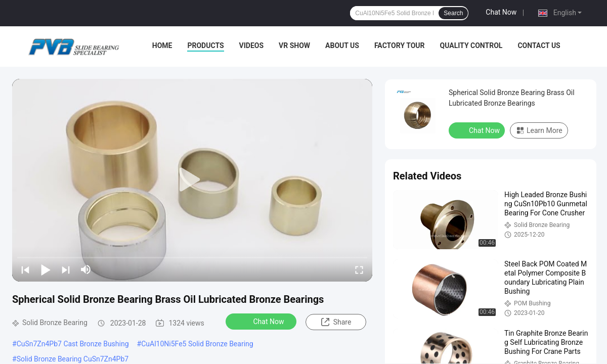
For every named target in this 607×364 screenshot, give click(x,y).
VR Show (294, 45)
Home (162, 45)
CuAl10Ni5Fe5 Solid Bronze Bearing (197, 344)
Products (205, 45)
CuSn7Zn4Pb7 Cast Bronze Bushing (73, 344)
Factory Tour (400, 45)
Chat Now (501, 12)
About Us (342, 45)
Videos (252, 45)
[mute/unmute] (86, 269)
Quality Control (471, 45)
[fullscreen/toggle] (359, 269)
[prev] (25, 269)
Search (453, 13)
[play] (192, 180)
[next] (66, 269)
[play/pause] (46, 269)
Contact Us (539, 45)
